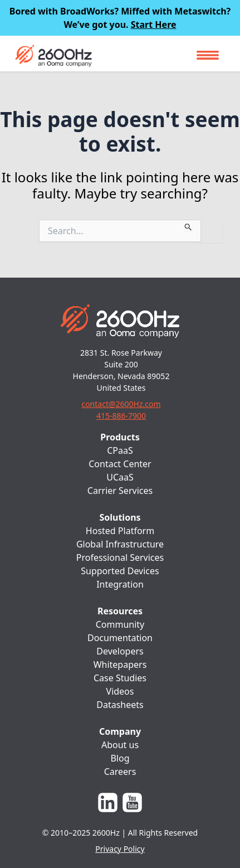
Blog (120, 758)
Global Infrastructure (120, 544)
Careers (120, 772)
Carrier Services (120, 491)
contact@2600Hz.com (121, 404)
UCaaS (120, 477)
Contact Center (120, 464)
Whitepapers (120, 665)
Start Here (154, 25)
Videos (120, 691)
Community (120, 624)
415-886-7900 (121, 416)
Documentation (120, 638)
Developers (120, 651)
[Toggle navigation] (208, 55)
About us (120, 745)
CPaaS (120, 450)
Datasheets (120, 705)
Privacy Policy (120, 849)
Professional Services (120, 557)
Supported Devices (120, 571)
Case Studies (120, 678)
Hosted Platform (120, 531)
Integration (120, 584)
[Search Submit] (188, 225)
